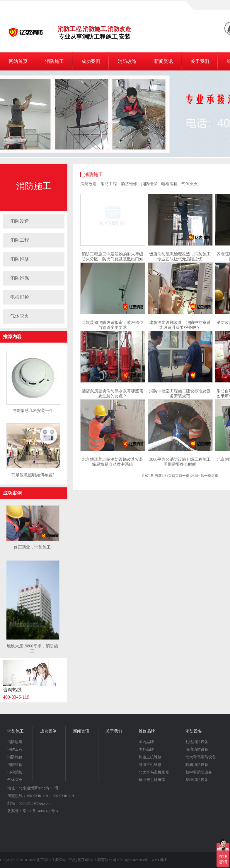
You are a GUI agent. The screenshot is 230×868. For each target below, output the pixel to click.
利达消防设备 (197, 742)
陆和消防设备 (197, 765)
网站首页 (18, 61)
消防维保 (20, 278)
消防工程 (20, 240)
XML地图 (160, 860)
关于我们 (200, 61)
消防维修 (20, 259)
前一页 (184, 476)
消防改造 (127, 61)
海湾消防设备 (197, 749)
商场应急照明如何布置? (33, 475)
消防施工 (54, 61)
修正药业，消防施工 (32, 547)
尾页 (215, 476)
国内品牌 (146, 742)
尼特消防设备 (197, 780)
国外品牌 (146, 749)
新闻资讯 (163, 61)
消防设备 (194, 731)
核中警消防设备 (199, 772)
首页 (175, 476)
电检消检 (20, 297)
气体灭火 (20, 316)
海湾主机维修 (150, 765)
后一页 (206, 476)
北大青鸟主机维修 (154, 772)
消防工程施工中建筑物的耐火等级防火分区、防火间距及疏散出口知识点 (113, 259)
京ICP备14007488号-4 (40, 811)
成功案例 (91, 61)
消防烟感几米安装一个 (33, 411)
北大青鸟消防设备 (201, 757)
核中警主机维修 (152, 780)
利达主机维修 (150, 757)
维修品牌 (147, 731)
